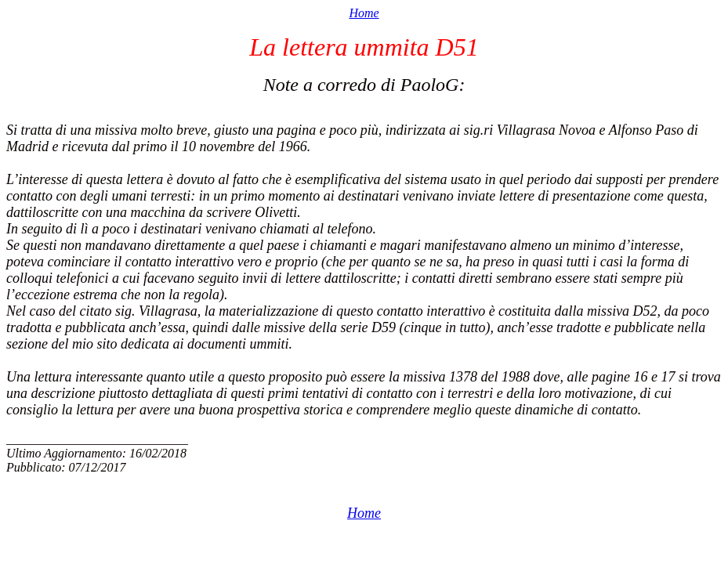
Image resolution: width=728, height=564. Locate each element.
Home (364, 13)
